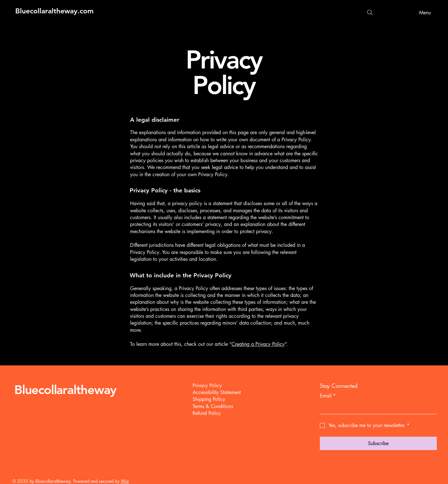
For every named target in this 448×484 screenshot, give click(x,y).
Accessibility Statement (217, 392)
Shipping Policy (209, 399)
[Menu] (423, 12)
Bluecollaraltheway (65, 390)
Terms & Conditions (213, 406)
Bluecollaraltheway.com (54, 11)
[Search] (370, 12)
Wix (125, 481)
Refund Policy (207, 413)
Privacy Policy (207, 385)
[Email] (376, 408)
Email (328, 396)
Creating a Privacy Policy (258, 344)
